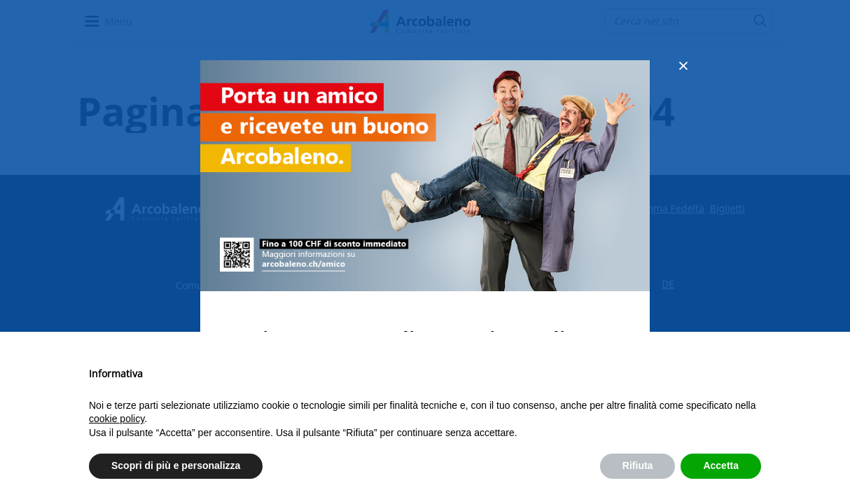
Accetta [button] (721, 465)
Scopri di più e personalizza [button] (176, 465)
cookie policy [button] (117, 419)
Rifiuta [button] (638, 465)
